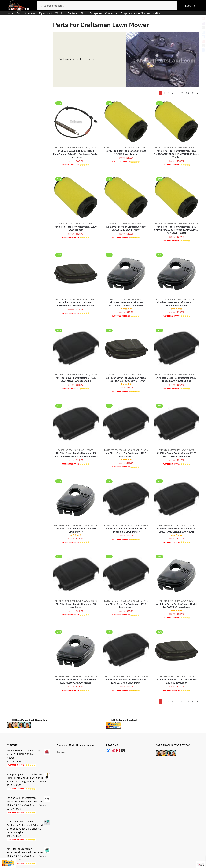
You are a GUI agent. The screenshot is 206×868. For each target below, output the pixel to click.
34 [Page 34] (188, 93)
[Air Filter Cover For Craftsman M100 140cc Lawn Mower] (176, 273)
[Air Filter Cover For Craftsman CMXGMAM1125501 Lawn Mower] (126, 273)
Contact (61, 752)
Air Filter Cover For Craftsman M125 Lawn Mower (126, 455)
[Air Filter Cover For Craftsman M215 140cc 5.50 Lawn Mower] (126, 500)
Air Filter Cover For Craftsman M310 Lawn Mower (126, 606)
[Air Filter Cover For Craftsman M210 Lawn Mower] (76, 500)
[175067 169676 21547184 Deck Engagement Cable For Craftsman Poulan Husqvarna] (76, 122)
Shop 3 (94, 148)
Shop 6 (144, 148)
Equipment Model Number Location (76, 745)
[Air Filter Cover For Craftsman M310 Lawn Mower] (126, 575)
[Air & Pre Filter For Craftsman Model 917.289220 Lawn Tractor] (126, 198)
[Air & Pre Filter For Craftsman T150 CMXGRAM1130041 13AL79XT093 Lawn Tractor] (176, 122)
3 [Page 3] (169, 93)
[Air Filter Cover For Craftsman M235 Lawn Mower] (76, 575)
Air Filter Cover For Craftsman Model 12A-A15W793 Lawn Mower (76, 681)
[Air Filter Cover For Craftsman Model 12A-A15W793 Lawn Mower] (76, 650)
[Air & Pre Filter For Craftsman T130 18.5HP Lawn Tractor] (126, 122)
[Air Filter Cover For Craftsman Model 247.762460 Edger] (176, 650)
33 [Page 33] (182, 93)
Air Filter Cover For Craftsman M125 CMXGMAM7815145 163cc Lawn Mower (76, 455)
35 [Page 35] (193, 93)
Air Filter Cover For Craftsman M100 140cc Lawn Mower (176, 304)
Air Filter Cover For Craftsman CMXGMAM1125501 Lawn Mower (126, 304)
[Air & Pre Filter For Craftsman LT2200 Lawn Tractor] (76, 198)
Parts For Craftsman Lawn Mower (72, 148)
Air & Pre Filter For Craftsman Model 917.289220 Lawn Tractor (126, 228)
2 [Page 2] (164, 93)
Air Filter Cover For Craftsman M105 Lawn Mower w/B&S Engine (76, 379)
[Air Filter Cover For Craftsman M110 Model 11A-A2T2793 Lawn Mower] (126, 349)
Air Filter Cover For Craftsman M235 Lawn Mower (76, 606)
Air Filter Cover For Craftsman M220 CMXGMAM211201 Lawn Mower (176, 530)
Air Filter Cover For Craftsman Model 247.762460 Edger (176, 681)
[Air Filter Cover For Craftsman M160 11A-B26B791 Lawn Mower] (176, 424)
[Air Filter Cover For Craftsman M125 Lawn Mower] (126, 424)
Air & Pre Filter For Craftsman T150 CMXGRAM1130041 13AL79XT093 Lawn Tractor (176, 154)
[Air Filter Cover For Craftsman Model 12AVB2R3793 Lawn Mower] (126, 650)
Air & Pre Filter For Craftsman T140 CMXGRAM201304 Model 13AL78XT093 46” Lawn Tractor (176, 230)
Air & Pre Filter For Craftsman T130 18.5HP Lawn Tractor (126, 152)
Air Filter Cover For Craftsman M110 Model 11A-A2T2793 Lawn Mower (126, 379)
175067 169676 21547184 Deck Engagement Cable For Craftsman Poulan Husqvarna (76, 154)
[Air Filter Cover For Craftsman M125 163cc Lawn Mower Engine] (176, 349)
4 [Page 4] (173, 93)
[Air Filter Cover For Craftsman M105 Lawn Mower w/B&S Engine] (76, 349)
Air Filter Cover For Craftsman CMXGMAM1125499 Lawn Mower (76, 304)
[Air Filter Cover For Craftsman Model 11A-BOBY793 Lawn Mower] (176, 575)
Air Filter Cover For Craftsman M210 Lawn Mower (76, 530)
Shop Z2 (94, 299)
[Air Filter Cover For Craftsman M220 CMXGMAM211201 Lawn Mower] (176, 500)
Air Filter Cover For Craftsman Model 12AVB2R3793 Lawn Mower (126, 681)
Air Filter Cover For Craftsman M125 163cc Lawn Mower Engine (176, 379)
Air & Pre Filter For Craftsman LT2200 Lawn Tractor (76, 228)
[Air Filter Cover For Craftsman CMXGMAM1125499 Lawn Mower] (76, 273)
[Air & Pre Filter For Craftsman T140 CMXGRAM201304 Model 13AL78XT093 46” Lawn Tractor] (176, 198)
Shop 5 (195, 224)
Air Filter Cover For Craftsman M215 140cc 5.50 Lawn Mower (126, 530)
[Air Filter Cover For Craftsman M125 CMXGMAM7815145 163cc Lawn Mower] (76, 424)
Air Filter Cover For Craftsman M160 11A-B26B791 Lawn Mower (176, 455)
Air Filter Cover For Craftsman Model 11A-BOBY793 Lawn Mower (176, 606)
